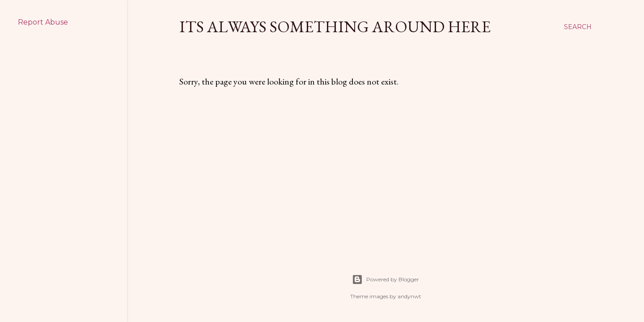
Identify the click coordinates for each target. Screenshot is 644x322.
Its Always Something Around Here (335, 27)
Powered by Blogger (386, 280)
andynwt (409, 296)
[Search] (578, 27)
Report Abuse (43, 22)
